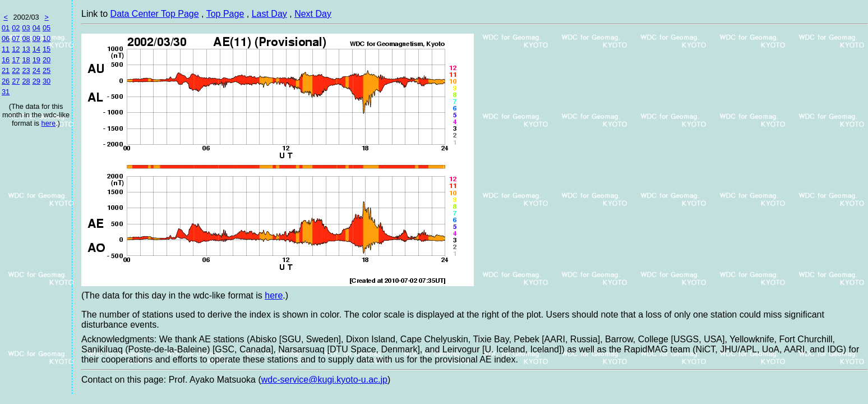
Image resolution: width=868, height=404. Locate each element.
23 (26, 70)
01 (6, 28)
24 (36, 70)
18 (26, 60)
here (49, 123)
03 (26, 28)
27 (16, 81)
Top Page (225, 14)
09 (36, 38)
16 (6, 60)
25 (47, 70)
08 (26, 38)
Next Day (313, 14)
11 (6, 49)
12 (16, 49)
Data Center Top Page (155, 14)
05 (47, 28)
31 (6, 92)
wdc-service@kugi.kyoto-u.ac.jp (324, 380)
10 (47, 38)
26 (6, 81)
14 (36, 49)
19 (36, 60)
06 (6, 38)
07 (16, 38)
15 (47, 49)
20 (47, 60)
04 (36, 28)
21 (6, 70)
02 (16, 28)
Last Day (269, 14)
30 (47, 81)
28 (26, 81)
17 (16, 60)
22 (16, 70)
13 (26, 49)
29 (36, 81)
